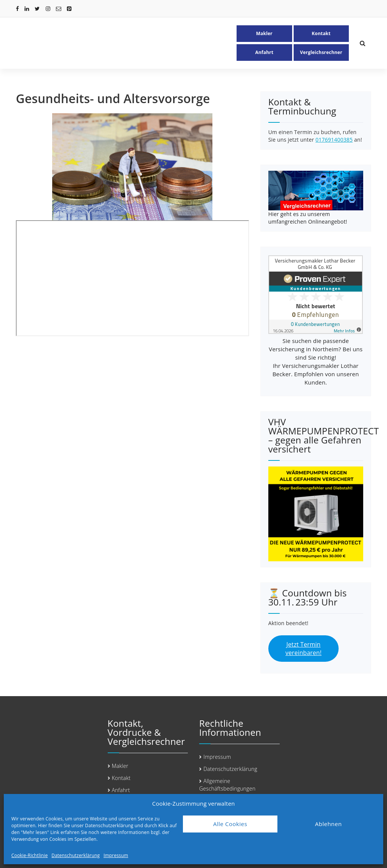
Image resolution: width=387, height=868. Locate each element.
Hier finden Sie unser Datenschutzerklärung (85, 826)
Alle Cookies (230, 824)
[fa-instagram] (48, 8)
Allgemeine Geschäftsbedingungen (227, 785)
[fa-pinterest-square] (69, 8)
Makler (264, 33)
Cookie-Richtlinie (29, 855)
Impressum (116, 855)
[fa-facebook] (17, 8)
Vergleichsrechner (321, 52)
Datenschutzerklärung (76, 855)
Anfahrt (264, 52)
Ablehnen (329, 824)
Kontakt (321, 33)
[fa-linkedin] (27, 8)
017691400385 (334, 140)
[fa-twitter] (37, 8)
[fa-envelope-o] (59, 8)
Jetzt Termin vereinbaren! (303, 649)
